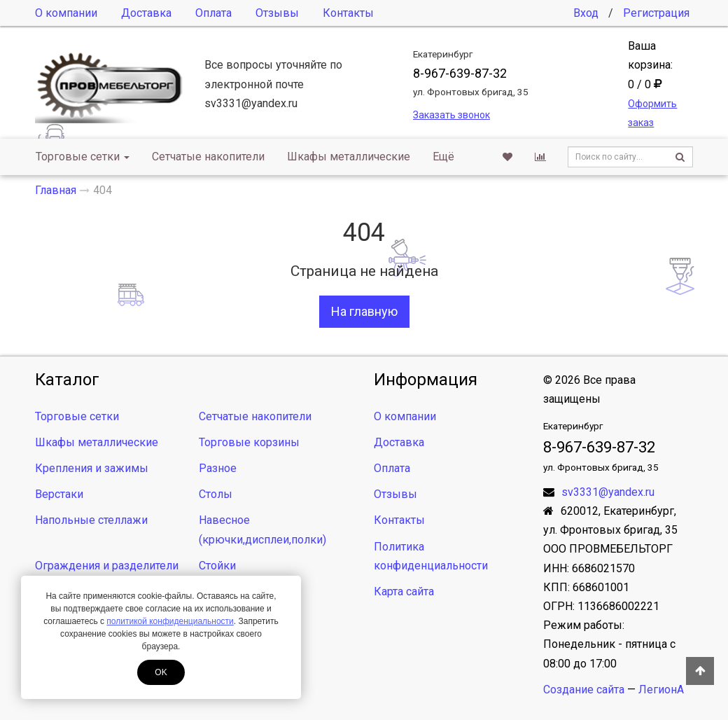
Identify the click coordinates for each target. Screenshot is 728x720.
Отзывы (277, 13)
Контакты (348, 13)
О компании (66, 13)
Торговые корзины (249, 442)
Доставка (146, 13)
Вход (586, 13)
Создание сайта (584, 690)
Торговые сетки (83, 157)
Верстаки (59, 494)
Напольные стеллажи (91, 520)
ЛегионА (661, 690)
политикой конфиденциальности (170, 621)
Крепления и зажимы (92, 468)
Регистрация (656, 13)
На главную (364, 311)
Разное (218, 468)
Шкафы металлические (349, 157)
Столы (216, 494)
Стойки (217, 566)
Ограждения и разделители (107, 566)
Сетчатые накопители (208, 157)
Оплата (213, 13)
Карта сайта (404, 591)
